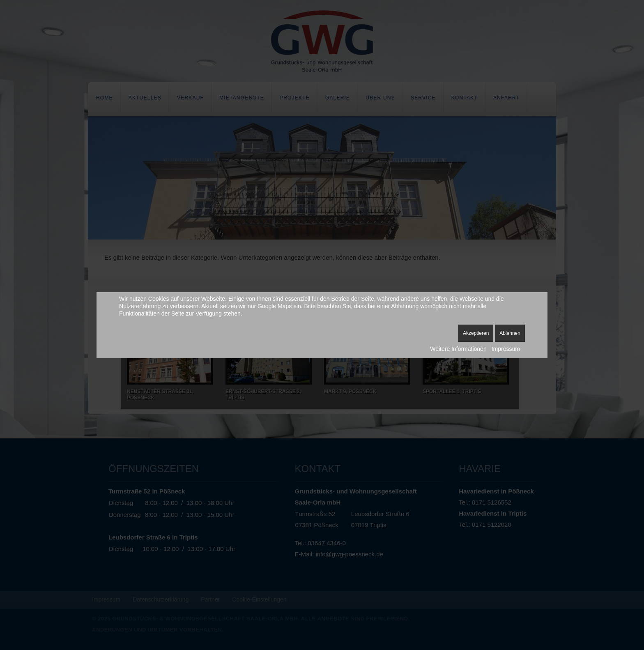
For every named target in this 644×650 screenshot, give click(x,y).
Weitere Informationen (458, 349)
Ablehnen (510, 333)
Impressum (506, 349)
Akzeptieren (476, 333)
